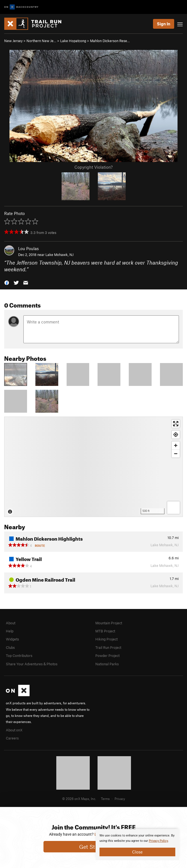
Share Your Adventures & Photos (32, 664)
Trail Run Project (108, 647)
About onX (14, 730)
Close (137, 852)
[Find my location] (176, 435)
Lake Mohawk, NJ (59, 255)
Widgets (12, 639)
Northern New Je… (41, 41)
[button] (7, 282)
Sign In (164, 24)
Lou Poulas (28, 248)
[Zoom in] (176, 445)
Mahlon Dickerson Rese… (110, 41)
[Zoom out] (176, 454)
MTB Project (105, 631)
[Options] (173, 508)
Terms (105, 799)
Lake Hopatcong (73, 41)
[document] (137, 845)
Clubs (10, 647)
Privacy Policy (158, 841)
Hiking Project (106, 639)
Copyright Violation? (93, 167)
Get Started (93, 847)
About (11, 623)
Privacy (120, 799)
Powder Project (107, 656)
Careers (12, 738)
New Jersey (13, 41)
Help (10, 631)
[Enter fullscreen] (176, 424)
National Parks (107, 664)
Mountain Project (109, 623)
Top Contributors (19, 656)
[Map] (93, 467)
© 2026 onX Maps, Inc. (79, 799)
